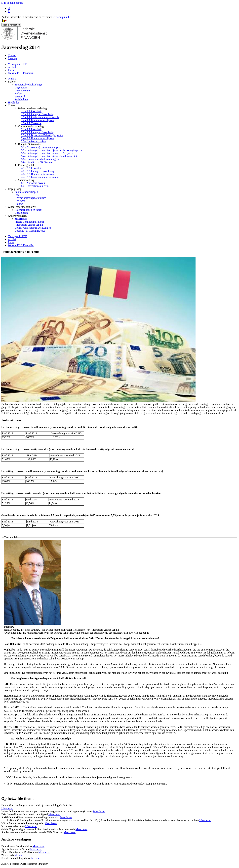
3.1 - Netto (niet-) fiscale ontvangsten (41, 147)
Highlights (14, 102)
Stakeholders (21, 99)
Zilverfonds (21, 219)
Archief (12, 67)
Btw (17, 195)
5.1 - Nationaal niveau (33, 183)
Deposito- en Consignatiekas (30, 231)
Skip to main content (12, 3)
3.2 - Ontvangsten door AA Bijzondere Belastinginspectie (52, 150)
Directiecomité (22, 91)
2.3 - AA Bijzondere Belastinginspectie (42, 135)
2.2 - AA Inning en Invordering (38, 132)
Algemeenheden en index (28, 210)
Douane (19, 204)
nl (9, 8)
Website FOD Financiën (21, 73)
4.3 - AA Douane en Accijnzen (38, 174)
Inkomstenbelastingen (26, 192)
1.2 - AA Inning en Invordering (38, 114)
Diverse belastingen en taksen (30, 198)
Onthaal (12, 79)
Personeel (20, 96)
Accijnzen (20, 201)
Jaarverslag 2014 (21, 47)
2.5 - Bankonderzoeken (34, 141)
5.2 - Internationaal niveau (35, 186)
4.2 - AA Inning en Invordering (38, 171)
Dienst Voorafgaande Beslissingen (33, 228)
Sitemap (12, 58)
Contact (12, 55)
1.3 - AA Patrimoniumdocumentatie (40, 117)
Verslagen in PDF (17, 64)
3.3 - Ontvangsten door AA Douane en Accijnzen (47, 153)
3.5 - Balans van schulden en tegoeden (42, 159)
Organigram (21, 88)
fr (9, 11)
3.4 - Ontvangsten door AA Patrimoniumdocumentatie (50, 156)
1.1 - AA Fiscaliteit (31, 111)
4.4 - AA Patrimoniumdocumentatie (40, 177)
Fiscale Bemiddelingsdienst (29, 222)
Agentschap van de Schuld (29, 225)
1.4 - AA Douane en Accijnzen (38, 120)
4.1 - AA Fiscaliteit (31, 168)
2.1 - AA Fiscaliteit (31, 129)
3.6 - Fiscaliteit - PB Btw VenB (38, 162)
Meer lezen (7, 808)
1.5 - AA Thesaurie (31, 123)
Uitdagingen (21, 213)
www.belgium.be (62, 17)
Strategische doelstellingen (29, 85)
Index (11, 70)
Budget (18, 94)
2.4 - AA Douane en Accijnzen (38, 138)
